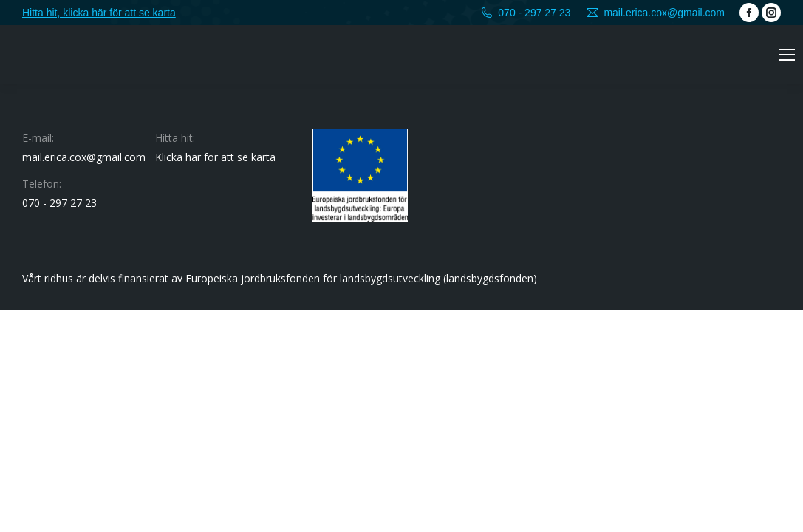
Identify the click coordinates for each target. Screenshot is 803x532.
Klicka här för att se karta (215, 157)
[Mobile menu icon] (787, 55)
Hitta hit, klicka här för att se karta (99, 13)
